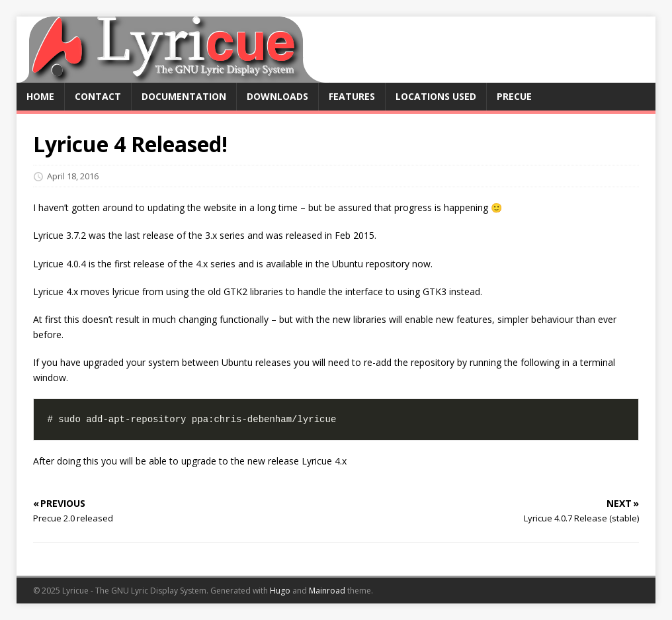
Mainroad (327, 591)
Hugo (280, 591)
